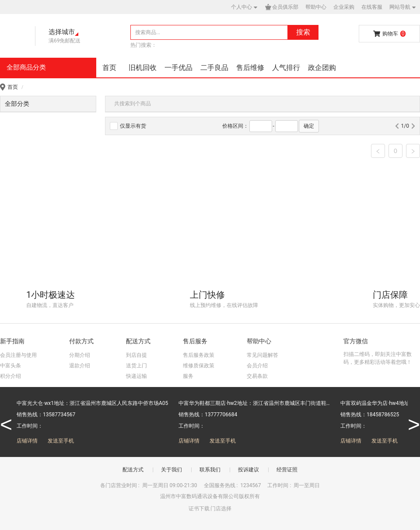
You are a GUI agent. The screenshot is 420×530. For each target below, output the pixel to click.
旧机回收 (143, 68)
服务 (188, 376)
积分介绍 (10, 376)
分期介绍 (80, 355)
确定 (309, 126)
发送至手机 (61, 441)
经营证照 (287, 470)
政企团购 (322, 68)
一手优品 (178, 68)
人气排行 (286, 68)
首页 (109, 68)
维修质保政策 (199, 366)
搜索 (303, 32)
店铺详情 (27, 441)
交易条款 (257, 376)
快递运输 (136, 376)
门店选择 (221, 509)
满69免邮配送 (65, 41)
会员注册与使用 (18, 355)
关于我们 (171, 470)
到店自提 (136, 355)
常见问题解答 (262, 355)
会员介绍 (257, 366)
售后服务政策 (199, 355)
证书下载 (199, 509)
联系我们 (210, 470)
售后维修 (250, 68)
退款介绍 (80, 366)
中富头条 (10, 366)
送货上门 (136, 366)
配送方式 (133, 470)
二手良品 (214, 68)
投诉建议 (248, 470)
